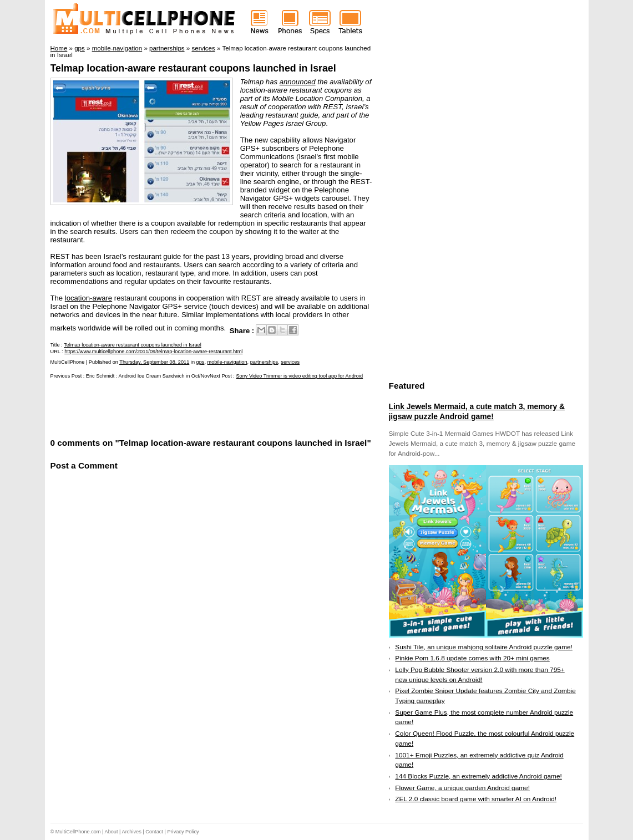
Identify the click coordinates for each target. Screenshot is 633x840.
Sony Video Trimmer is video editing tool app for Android (299, 376)
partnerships (264, 362)
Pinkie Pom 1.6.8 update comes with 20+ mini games (472, 658)
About (112, 832)
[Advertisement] (180, 408)
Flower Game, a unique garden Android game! (462, 788)
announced (298, 82)
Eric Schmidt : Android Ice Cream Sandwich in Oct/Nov (148, 376)
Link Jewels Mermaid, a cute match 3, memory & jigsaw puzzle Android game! (477, 411)
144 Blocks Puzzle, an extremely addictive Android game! (478, 776)
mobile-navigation (227, 362)
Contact (154, 832)
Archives (132, 832)
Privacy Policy (183, 832)
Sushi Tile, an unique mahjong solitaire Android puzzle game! (484, 647)
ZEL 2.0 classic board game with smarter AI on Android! (476, 799)
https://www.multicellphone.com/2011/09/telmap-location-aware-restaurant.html (153, 352)
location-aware (88, 298)
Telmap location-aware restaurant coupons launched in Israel (193, 68)
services (290, 362)
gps (201, 362)
